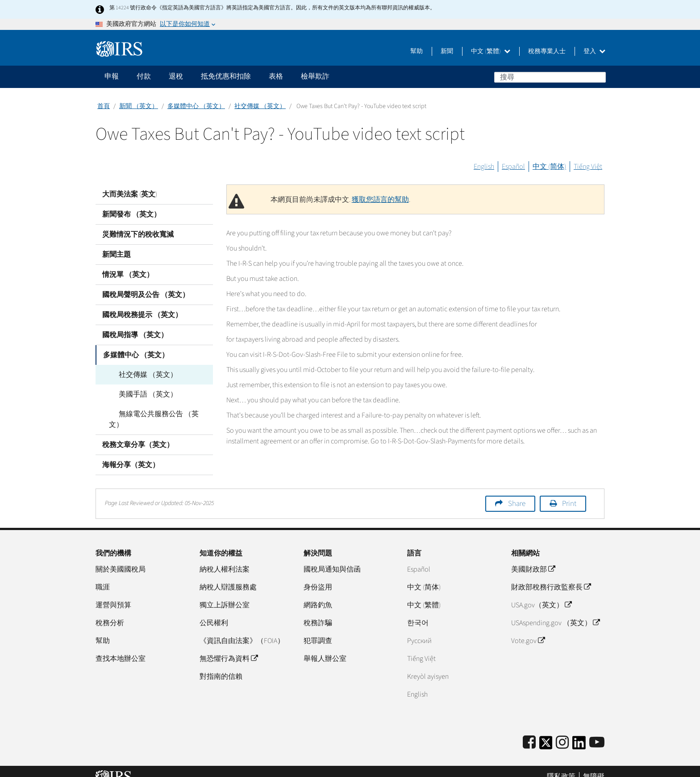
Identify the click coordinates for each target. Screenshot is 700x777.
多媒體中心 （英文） (196, 106)
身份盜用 (318, 576)
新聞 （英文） (139, 106)
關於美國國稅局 (121, 559)
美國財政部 (533, 559)
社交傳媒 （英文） (260, 106)
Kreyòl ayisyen (428, 666)
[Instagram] (562, 732)
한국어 (418, 612)
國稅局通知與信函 (332, 559)
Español (513, 167)
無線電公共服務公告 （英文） (156, 414)
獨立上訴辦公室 (225, 594)
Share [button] (517, 493)
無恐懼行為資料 (229, 648)
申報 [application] (112, 76)
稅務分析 (110, 612)
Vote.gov (528, 630)
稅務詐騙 (318, 612)
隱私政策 (561, 766)
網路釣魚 (318, 594)
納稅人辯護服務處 (228, 576)
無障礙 (594, 766)
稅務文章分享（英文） (138, 434)
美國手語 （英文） (138, 394)
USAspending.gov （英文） (555, 612)
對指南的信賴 (221, 666)
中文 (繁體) (491, 51)
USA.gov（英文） (541, 594)
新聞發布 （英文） (131, 214)
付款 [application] (144, 76)
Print (569, 493)
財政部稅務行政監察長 (551, 576)
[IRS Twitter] (546, 735)
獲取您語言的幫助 (380, 200)
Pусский (419, 630)
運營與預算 (113, 594)
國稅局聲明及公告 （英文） (146, 295)
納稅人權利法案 (225, 559)
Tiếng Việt (588, 167)
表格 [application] (276, 76)
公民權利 (214, 612)
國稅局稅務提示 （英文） (142, 315)
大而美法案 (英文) (130, 194)
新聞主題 (117, 255)
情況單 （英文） (128, 275)
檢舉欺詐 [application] (315, 76)
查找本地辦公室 (121, 648)
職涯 (103, 576)
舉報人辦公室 (325, 648)
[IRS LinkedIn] (579, 735)
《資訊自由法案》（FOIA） (242, 630)
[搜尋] (550, 77)
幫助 (417, 51)
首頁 (104, 106)
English (484, 167)
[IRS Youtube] (597, 732)
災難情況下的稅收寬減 (138, 234)
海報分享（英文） (131, 454)
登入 (594, 51)
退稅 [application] (176, 76)
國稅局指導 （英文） (135, 335)
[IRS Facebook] (529, 732)
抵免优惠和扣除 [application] (226, 76)
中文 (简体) (549, 167)
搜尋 (599, 77)
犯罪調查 (318, 630)
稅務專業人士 (547, 51)
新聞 (447, 51)
